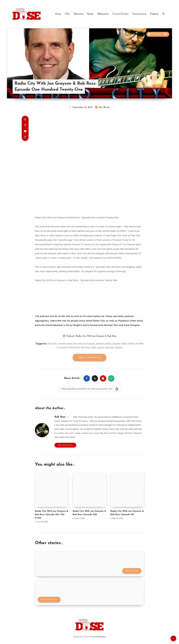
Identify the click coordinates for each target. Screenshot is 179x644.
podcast (100, 344)
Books (90, 14)
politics (108, 344)
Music (58, 14)
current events (65, 344)
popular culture (120, 344)
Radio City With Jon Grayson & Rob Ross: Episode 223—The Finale (52, 515)
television (109, 348)
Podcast (154, 14)
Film (67, 14)
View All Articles (65, 445)
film (75, 344)
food (80, 344)
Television (78, 14)
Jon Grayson (89, 344)
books (54, 344)
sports (101, 348)
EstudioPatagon (99, 637)
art (49, 344)
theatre (119, 348)
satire (94, 348)
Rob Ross (86, 348)
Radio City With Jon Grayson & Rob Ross (96, 336)
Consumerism (139, 14)
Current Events (121, 14)
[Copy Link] (89, 389)
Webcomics (103, 14)
